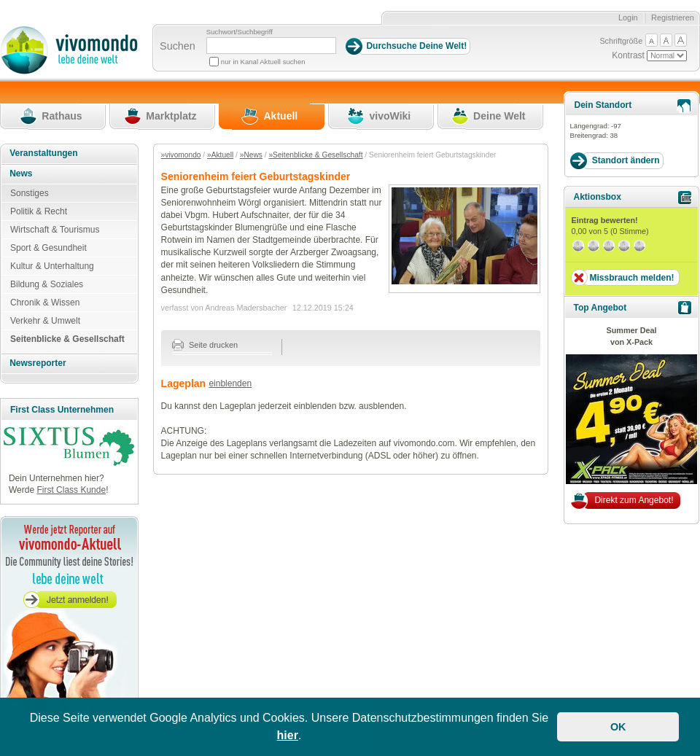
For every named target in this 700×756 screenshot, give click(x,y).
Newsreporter (38, 363)
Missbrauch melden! (631, 278)
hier (288, 735)
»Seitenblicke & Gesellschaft (315, 155)
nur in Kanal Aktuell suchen (263, 62)
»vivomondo (181, 155)
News (21, 174)
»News (251, 155)
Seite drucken (205, 345)
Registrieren (673, 17)
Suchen (178, 46)
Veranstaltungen (43, 153)
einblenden (230, 383)
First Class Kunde (71, 490)
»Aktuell (220, 155)
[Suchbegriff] (271, 46)
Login (628, 17)
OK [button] (618, 727)
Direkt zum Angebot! (634, 500)
